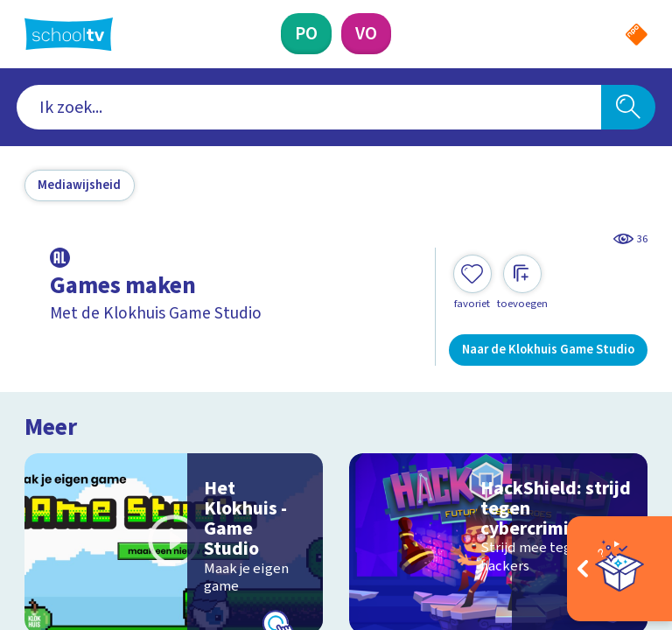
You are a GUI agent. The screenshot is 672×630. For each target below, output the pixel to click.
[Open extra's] (619, 569)
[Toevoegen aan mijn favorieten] (472, 283)
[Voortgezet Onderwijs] (366, 34)
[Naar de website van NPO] (637, 35)
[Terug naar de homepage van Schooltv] (69, 34)
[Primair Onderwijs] (306, 34)
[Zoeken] (628, 108)
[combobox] (309, 108)
